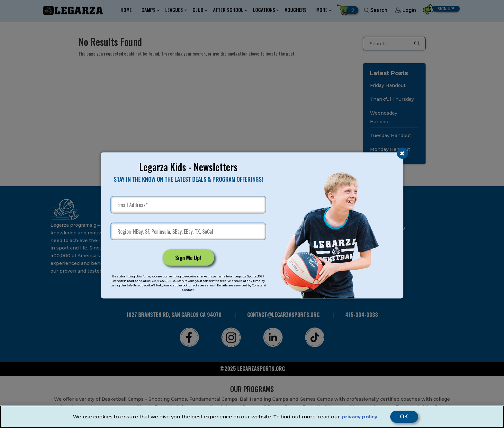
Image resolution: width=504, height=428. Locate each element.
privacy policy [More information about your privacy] (360, 417)
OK (404, 417)
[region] (252, 417)
